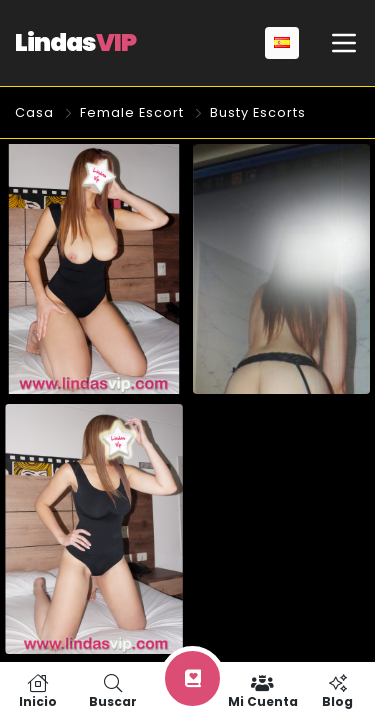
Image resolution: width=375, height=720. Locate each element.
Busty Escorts (258, 112)
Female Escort (132, 112)
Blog (337, 691)
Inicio (37, 691)
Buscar (112, 691)
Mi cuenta (262, 691)
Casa (34, 112)
